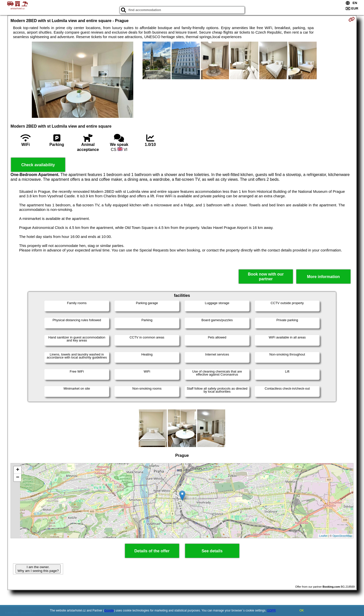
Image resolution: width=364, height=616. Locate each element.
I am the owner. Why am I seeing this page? (38, 569)
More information (324, 277)
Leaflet (323, 536)
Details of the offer (152, 551)
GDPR (271, 610)
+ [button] (18, 470)
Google (109, 610)
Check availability (38, 165)
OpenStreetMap (342, 536)
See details (212, 551)
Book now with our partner (266, 277)
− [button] (18, 478)
